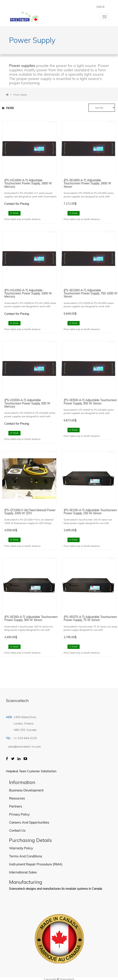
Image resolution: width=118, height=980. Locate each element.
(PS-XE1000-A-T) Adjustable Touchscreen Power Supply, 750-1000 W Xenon (91, 294)
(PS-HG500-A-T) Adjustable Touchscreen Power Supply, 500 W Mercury (27, 403)
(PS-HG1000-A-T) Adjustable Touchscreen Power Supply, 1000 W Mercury (28, 294)
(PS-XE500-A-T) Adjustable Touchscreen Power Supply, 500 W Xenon (90, 402)
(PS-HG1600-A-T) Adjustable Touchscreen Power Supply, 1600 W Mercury (28, 184)
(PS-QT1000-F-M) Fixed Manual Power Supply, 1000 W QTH (30, 512)
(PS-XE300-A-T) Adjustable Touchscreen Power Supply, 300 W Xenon (31, 619)
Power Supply (20, 95)
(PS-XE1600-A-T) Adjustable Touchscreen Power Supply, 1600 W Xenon (87, 184)
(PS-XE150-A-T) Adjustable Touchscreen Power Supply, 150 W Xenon (90, 512)
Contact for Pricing (17, 204)
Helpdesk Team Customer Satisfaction (31, 771)
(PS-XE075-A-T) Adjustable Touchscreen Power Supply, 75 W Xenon (90, 619)
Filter (8, 108)
